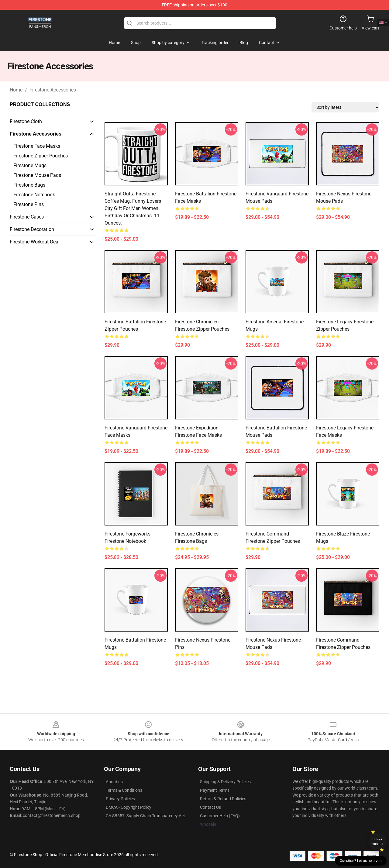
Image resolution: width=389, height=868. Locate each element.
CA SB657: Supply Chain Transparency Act (145, 816)
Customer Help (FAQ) (220, 816)
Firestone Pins (29, 204)
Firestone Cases (27, 217)
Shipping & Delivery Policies (225, 782)
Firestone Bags (29, 185)
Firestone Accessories (53, 90)
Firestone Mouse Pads (37, 175)
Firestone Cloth (26, 121)
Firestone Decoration (32, 229)
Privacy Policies (120, 799)
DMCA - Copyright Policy (129, 807)
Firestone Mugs (30, 165)
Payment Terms (215, 790)
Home (16, 90)
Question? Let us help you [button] (361, 861)
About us (114, 782)
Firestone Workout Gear (35, 242)
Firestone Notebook (34, 195)
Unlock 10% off (378, 842)
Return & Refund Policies (223, 799)
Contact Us (210, 807)
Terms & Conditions (124, 790)
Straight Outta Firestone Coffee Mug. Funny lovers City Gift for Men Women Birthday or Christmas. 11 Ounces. (133, 208)
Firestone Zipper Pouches (41, 156)
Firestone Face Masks (37, 146)
